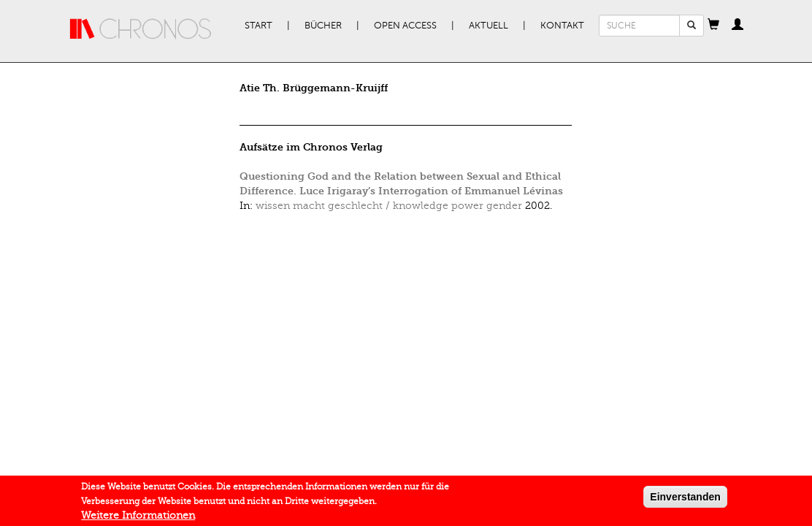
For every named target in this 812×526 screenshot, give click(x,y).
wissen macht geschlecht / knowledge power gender (389, 206)
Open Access (405, 26)
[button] (713, 26)
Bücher (323, 26)
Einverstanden (685, 500)
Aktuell (489, 26)
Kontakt (562, 26)
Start (258, 26)
